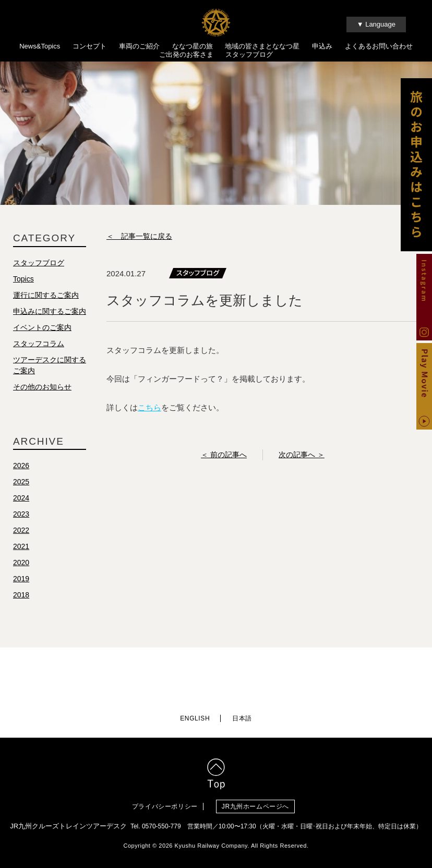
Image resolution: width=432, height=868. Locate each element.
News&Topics (40, 46)
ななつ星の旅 (193, 46)
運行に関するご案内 (46, 298)
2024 (21, 500)
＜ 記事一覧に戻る (139, 239)
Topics (23, 282)
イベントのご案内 (42, 330)
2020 (21, 565)
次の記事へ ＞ (302, 457)
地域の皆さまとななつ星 (262, 46)
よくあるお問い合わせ (379, 46)
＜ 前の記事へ (224, 457)
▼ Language (376, 24)
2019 (21, 581)
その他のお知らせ (42, 389)
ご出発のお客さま (186, 54)
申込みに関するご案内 (50, 314)
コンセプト (89, 46)
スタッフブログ (249, 54)
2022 (21, 533)
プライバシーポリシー (165, 803)
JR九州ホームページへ (261, 803)
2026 (21, 468)
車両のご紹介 (139, 46)
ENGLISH (195, 716)
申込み (322, 46)
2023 (21, 517)
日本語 (242, 716)
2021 (21, 549)
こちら (149, 410)
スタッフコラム (39, 346)
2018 (21, 597)
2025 (21, 484)
